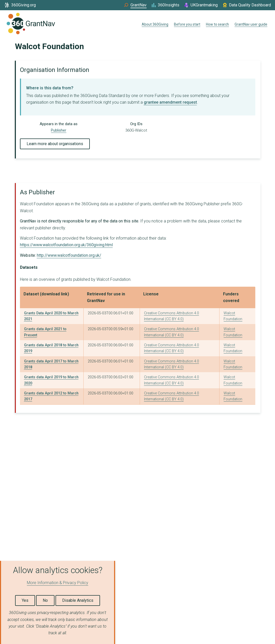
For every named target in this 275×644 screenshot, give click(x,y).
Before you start (187, 24)
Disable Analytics (78, 600)
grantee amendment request (170, 102)
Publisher (59, 130)
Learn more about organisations (55, 144)
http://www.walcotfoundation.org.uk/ (69, 255)
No (45, 600)
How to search (217, 24)
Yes (25, 600)
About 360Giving (155, 24)
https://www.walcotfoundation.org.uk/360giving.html (66, 245)
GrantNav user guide (251, 24)
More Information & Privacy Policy (58, 583)
